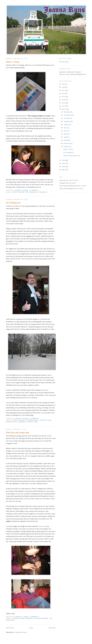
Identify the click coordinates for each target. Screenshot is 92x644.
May (65, 134)
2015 (64, 97)
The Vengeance (32, 192)
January (66, 146)
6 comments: (34, 617)
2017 (64, 90)
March (66, 140)
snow (49, 420)
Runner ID (41, 526)
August (66, 124)
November (67, 115)
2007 (64, 170)
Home (31, 628)
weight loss (33, 422)
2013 (64, 103)
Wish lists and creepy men (18, 433)
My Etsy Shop (64, 62)
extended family (32, 420)
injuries (43, 420)
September (67, 121)
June (65, 131)
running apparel (42, 618)
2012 (64, 106)
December (67, 112)
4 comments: (34, 190)
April (66, 137)
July (65, 128)
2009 (64, 163)
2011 (64, 109)
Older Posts (52, 628)
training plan (11, 422)
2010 (64, 160)
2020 (64, 84)
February (67, 143)
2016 (64, 93)
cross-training (18, 192)
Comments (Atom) (21, 632)
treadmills (43, 192)
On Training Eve (13, 203)
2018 (64, 87)
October (66, 118)
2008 (64, 167)
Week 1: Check (13, 62)
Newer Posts (10, 628)
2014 (64, 100)
